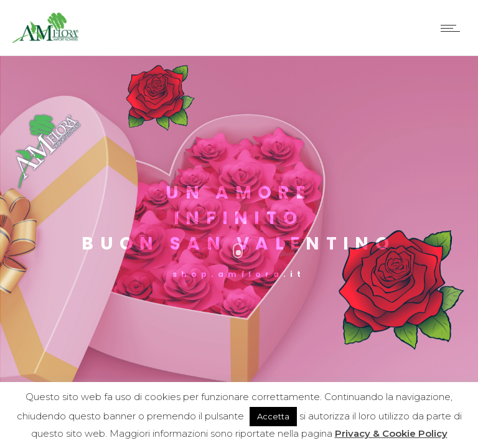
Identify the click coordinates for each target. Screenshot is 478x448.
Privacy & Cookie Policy (391, 433)
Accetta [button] (273, 416)
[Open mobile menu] (453, 28)
